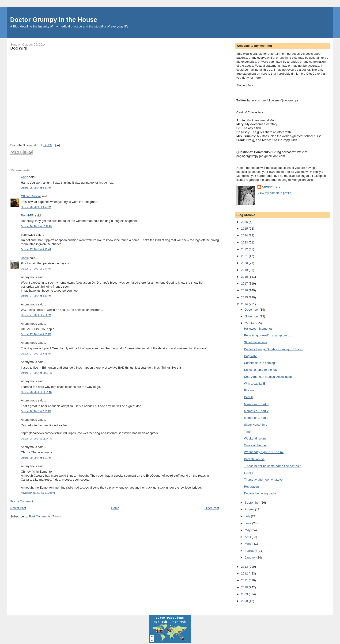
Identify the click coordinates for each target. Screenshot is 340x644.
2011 (245, 580)
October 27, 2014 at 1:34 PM (36, 269)
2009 (245, 594)
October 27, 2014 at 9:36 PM (36, 354)
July (248, 516)
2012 (245, 573)
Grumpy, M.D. (272, 187)
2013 (245, 567)
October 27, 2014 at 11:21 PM (37, 373)
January (251, 557)
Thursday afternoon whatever (264, 480)
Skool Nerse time (256, 342)
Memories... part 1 (256, 418)
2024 (245, 235)
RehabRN (28, 215)
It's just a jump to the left (261, 370)
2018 (245, 277)
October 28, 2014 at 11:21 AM (37, 392)
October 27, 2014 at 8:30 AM (36, 249)
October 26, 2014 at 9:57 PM (36, 207)
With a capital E (255, 384)
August (250, 509)
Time (247, 432)
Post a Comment (22, 501)
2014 (245, 304)
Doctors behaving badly (260, 493)
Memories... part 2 (256, 411)
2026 (245, 222)
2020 (245, 263)
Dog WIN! (19, 48)
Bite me (249, 390)
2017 (245, 283)
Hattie (25, 258)
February (251, 551)
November (252, 316)
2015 (245, 297)
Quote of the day (255, 445)
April (248, 537)
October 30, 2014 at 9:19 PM (36, 458)
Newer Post (18, 508)
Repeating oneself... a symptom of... (268, 335)
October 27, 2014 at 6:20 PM (36, 334)
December (252, 310)
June (249, 523)
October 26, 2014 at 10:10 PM (37, 226)
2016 (245, 290)
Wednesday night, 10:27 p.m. (264, 452)
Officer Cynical (31, 196)
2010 (245, 587)
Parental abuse (254, 459)
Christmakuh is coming (260, 363)
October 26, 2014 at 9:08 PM (36, 188)
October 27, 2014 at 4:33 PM (36, 296)
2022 (245, 249)
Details (249, 397)
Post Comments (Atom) (45, 516)
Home (115, 508)
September (253, 503)
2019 (245, 270)
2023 (245, 242)
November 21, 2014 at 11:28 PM (38, 493)
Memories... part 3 (256, 404)
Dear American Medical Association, (268, 377)
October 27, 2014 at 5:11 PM (36, 315)
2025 (245, 229)
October (251, 323)
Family (249, 473)
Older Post (212, 508)
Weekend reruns (255, 438)
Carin (25, 177)
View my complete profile (274, 193)
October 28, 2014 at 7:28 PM (36, 411)
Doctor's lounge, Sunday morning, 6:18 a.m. (274, 349)
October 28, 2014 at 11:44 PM (37, 439)
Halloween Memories (258, 329)
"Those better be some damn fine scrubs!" (272, 466)
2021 (245, 256)
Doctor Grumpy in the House (54, 20)
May (248, 530)
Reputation (251, 487)
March (249, 544)
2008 (245, 601)
